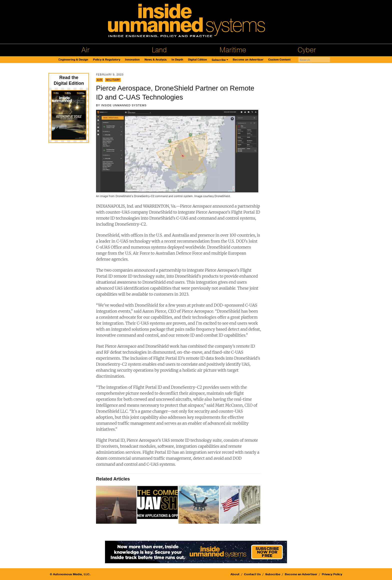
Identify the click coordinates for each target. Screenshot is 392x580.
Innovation (132, 60)
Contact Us (252, 574)
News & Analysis (156, 60)
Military (113, 80)
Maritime (233, 50)
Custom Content (279, 60)
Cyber (307, 50)
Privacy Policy (332, 574)
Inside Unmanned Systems (124, 105)
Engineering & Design (73, 60)
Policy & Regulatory (107, 60)
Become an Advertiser (248, 60)
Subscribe (219, 60)
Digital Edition (197, 60)
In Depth (177, 60)
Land (159, 50)
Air (85, 50)
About (235, 574)
